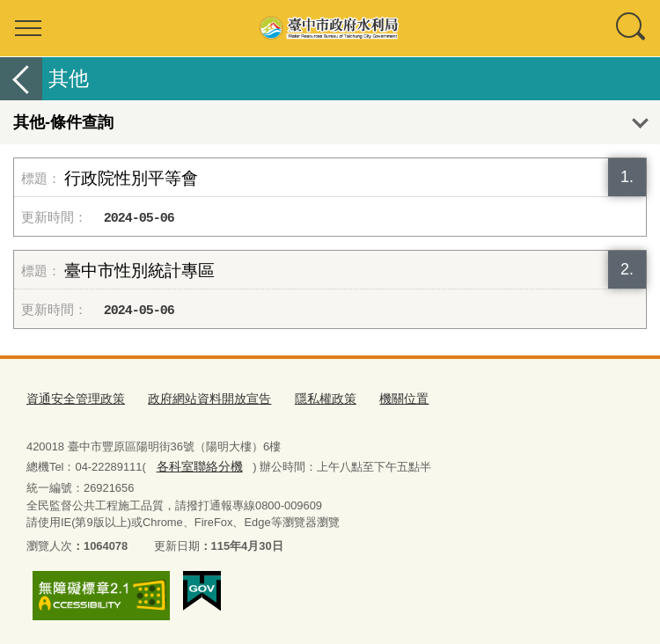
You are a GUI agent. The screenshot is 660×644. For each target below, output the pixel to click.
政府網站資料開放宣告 (198, 399)
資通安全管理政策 (72, 399)
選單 (28, 28)
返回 (21, 79)
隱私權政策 (308, 399)
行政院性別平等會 (131, 178)
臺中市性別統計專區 (139, 271)
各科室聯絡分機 (196, 465)
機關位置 (382, 399)
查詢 (632, 28)
